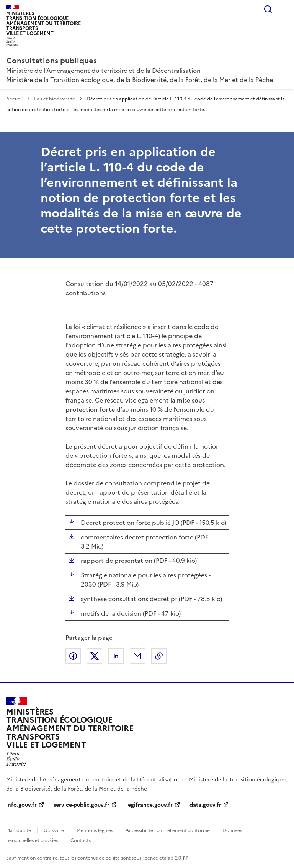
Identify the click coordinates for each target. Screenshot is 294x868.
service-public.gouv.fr (82, 805)
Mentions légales (95, 830)
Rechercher (268, 9)
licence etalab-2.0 (162, 858)
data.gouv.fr (205, 805)
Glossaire (54, 830)
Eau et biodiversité (55, 99)
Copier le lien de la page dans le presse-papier (159, 656)
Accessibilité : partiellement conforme (168, 830)
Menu (283, 9)
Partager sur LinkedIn (116, 656)
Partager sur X (95, 656)
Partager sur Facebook (73, 656)
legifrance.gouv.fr (149, 805)
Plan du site (19, 830)
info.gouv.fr (21, 805)
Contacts (81, 840)
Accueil (14, 99)
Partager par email (137, 656)
